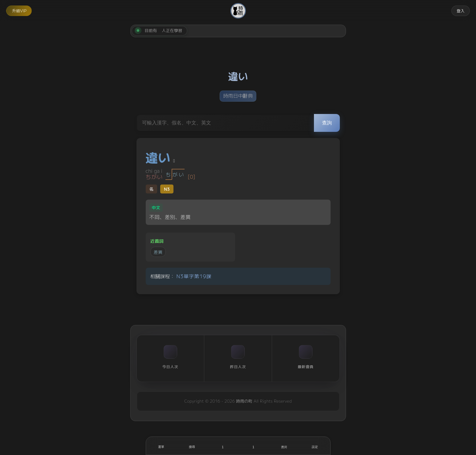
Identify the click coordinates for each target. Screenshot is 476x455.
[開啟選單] (161, 446)
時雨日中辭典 (238, 95)
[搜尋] (192, 446)
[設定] (315, 446)
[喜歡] (223, 446)
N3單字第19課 (194, 276)
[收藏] (254, 446)
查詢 (327, 123)
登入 (461, 11)
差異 (158, 252)
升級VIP (19, 11)
